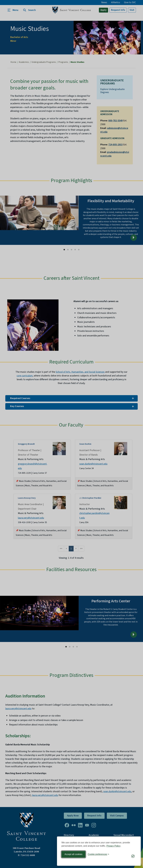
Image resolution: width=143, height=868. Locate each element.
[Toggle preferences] (98, 854)
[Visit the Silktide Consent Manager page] (133, 856)
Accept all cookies (73, 854)
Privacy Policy (114, 846)
